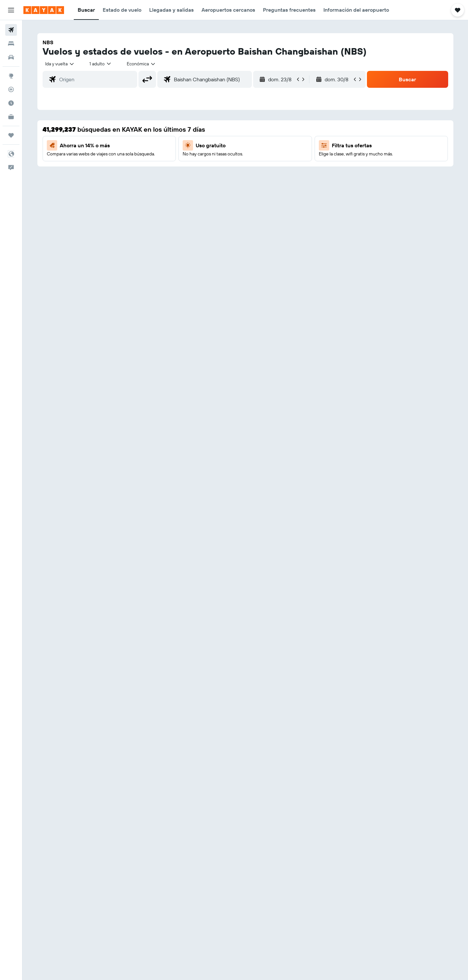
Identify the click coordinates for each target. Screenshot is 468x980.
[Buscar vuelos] (11, 30)
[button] (11, 10)
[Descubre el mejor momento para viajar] (11, 103)
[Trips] (11, 135)
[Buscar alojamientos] (11, 44)
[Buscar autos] (11, 57)
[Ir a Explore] (11, 76)
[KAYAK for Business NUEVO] (11, 117)
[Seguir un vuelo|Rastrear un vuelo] (11, 89)
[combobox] (60, 64)
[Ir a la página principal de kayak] (44, 10)
